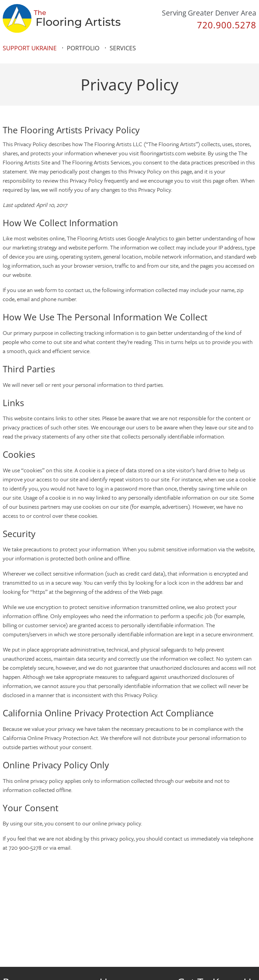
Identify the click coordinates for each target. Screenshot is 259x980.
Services (123, 48)
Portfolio (83, 48)
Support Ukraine (30, 48)
